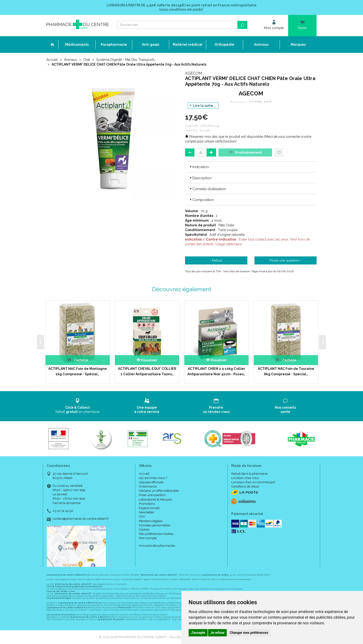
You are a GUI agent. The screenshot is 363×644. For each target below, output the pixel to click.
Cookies (144, 530)
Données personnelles (155, 525)
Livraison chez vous (245, 478)
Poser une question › (286, 260)
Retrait (78, 406)
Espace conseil (149, 508)
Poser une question (152, 495)
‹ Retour (216, 260)
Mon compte (148, 538)
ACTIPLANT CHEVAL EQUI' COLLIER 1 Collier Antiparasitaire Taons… (147, 371)
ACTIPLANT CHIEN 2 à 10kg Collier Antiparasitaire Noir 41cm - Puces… (216, 371)
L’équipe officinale (151, 482)
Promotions (147, 504)
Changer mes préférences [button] (249, 633)
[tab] (251, 167)
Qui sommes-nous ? (153, 478)
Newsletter (147, 512)
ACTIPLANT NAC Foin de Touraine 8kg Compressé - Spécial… (286, 371)
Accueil (52, 60)
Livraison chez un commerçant (253, 482)
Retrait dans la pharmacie (249, 474)
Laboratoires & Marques (155, 499)
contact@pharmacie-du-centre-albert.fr (81, 519)
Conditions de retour (245, 486)
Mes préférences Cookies (156, 534)
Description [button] (200, 178)
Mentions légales (151, 521)
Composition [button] (201, 200)
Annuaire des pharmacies (157, 546)
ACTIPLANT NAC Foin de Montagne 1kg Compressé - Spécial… (78, 371)
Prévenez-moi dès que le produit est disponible (224, 137)
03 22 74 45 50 (63, 511)
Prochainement (245, 152)
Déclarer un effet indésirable (159, 491)
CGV (142, 517)
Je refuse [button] (217, 633)
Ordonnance (148, 486)
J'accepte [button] (198, 633)
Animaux (70, 60)
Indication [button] (199, 167)
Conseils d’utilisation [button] (207, 189)
